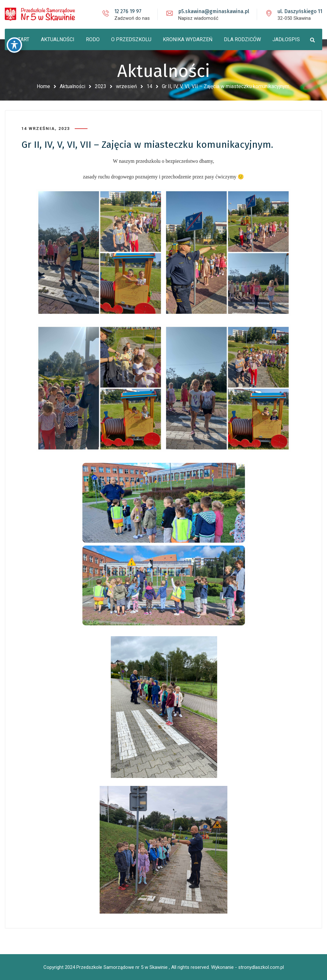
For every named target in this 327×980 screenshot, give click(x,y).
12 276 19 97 (128, 11)
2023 (101, 86)
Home (43, 86)
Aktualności (72, 86)
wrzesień (126, 86)
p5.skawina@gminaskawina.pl (214, 11)
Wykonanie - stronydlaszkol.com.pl (247, 967)
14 (149, 86)
